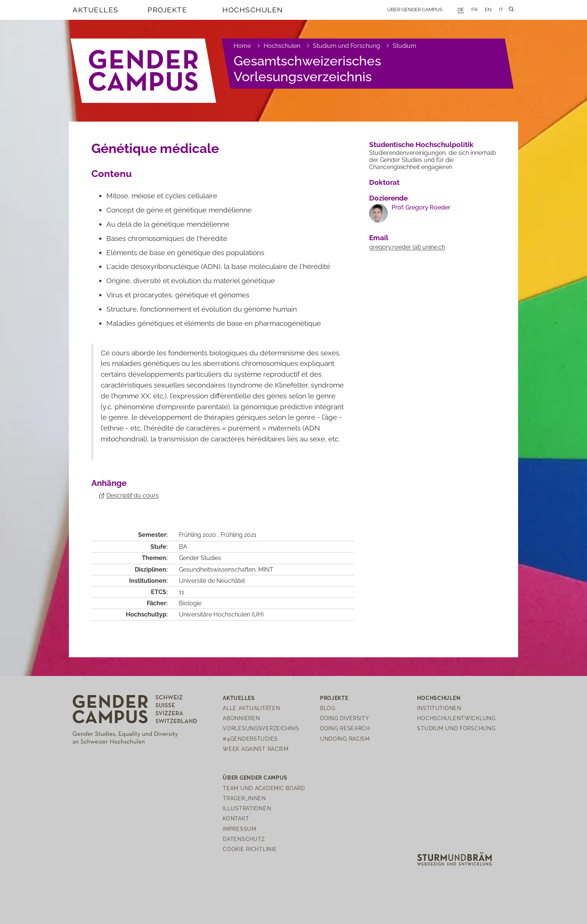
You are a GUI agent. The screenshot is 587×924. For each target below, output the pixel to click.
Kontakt (236, 818)
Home (242, 46)
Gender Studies (200, 558)
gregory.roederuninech (407, 247)
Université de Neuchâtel (212, 581)
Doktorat (384, 182)
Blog (328, 708)
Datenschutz (244, 839)
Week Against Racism (256, 749)
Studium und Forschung (346, 46)
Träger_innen (244, 798)
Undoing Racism (345, 739)
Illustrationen (247, 808)
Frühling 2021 (238, 535)
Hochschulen (253, 10)
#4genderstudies (250, 739)
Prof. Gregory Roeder (421, 207)
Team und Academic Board (264, 788)
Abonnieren (241, 718)
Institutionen (439, 708)
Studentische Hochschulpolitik (421, 144)
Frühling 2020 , (200, 535)
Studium (404, 46)
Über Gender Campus (415, 10)
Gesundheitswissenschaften (217, 570)
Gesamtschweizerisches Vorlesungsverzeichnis (307, 69)
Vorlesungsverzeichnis (261, 728)
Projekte (167, 10)
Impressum (239, 829)
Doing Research (345, 728)
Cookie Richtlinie (250, 849)
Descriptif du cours (133, 495)
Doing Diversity (345, 718)
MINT (266, 570)
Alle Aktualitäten (251, 708)
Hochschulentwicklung (456, 718)
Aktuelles (96, 10)
